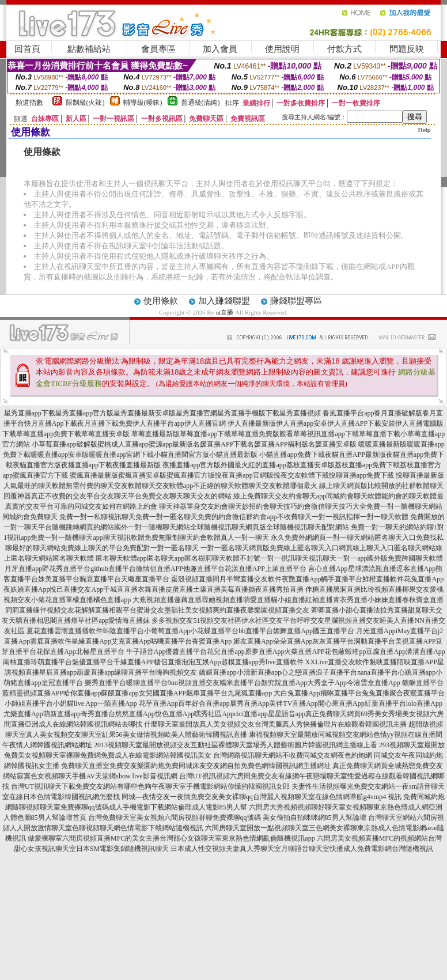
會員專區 (158, 49)
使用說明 (282, 49)
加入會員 (220, 49)
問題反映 (407, 49)
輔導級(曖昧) (143, 103)
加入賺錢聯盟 (224, 301)
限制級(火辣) (85, 103)
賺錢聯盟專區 (296, 301)
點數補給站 (89, 49)
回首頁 (27, 49)
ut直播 (225, 312)
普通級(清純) (200, 103)
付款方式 (344, 49)
